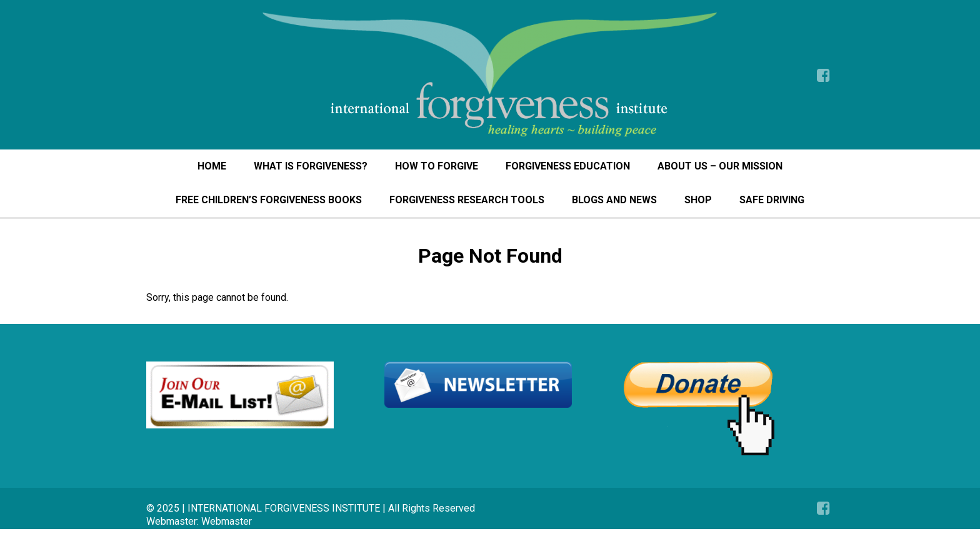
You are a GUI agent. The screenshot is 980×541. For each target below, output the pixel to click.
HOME (212, 166)
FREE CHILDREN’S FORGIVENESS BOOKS (269, 200)
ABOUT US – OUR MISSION (720, 166)
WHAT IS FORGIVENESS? (311, 166)
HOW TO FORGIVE (437, 166)
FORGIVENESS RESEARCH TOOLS (467, 200)
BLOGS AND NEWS (614, 200)
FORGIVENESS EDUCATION (568, 166)
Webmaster (227, 521)
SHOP (698, 200)
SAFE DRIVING (772, 200)
